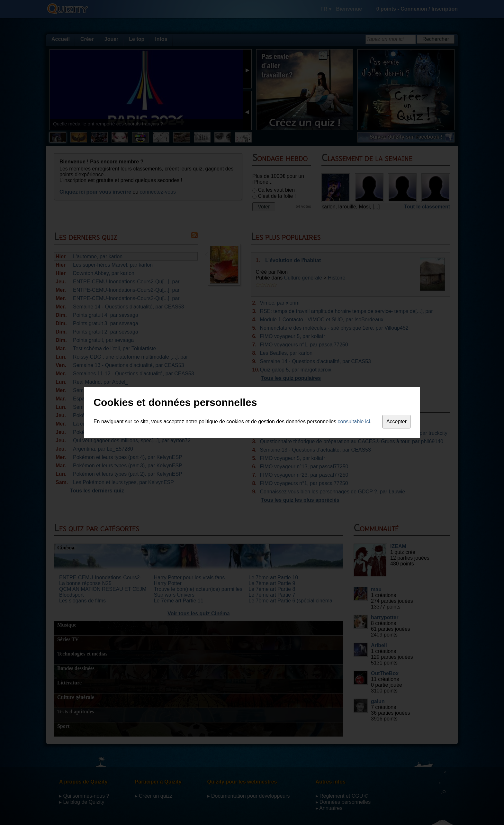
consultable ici (354, 422)
